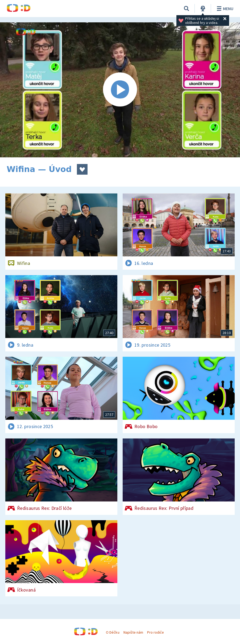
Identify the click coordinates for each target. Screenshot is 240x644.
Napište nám (133, 632)
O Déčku (113, 632)
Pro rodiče (156, 632)
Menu (224, 9)
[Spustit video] (120, 90)
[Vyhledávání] (187, 9)
